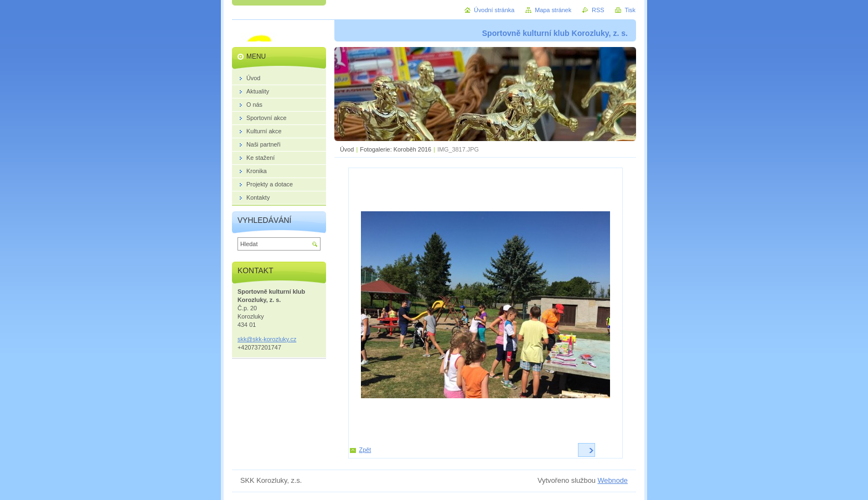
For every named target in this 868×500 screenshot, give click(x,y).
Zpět (365, 450)
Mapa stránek (553, 10)
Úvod (347, 149)
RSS (598, 10)
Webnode (613, 480)
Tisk (630, 10)
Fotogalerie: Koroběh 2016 (396, 149)
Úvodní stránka (494, 10)
